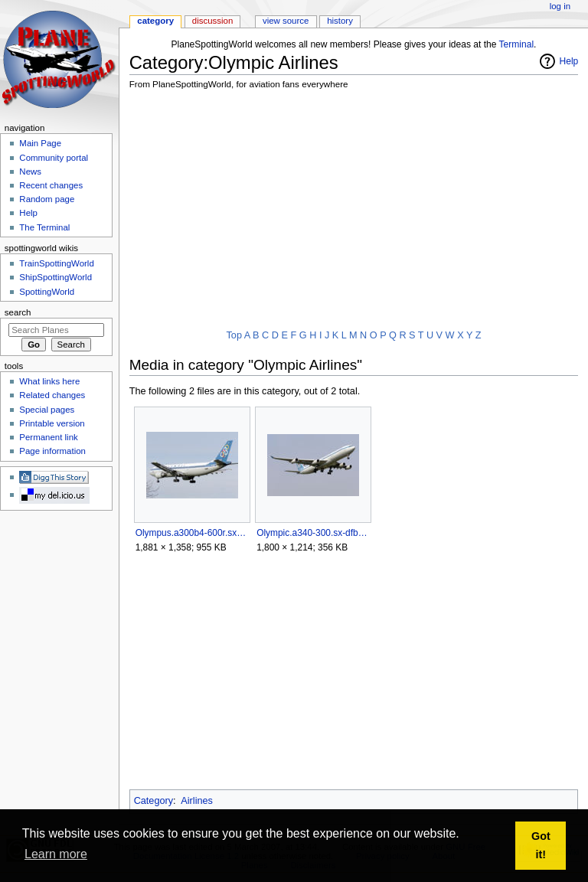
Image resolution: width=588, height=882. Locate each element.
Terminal (517, 44)
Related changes (52, 395)
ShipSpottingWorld (56, 277)
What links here (49, 381)
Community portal (54, 158)
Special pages (47, 410)
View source (286, 21)
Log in (560, 6)
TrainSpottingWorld (56, 263)
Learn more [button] (56, 854)
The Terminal (44, 227)
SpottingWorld (47, 292)
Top (234, 335)
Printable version (52, 423)
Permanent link (48, 437)
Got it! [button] (541, 845)
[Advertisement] (359, 211)
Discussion (212, 21)
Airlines (197, 801)
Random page (47, 199)
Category (154, 801)
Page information (52, 451)
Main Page (40, 143)
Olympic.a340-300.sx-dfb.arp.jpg (313, 533)
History (340, 21)
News (30, 171)
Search (18, 312)
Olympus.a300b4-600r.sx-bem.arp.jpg (192, 533)
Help (569, 61)
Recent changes (51, 185)
